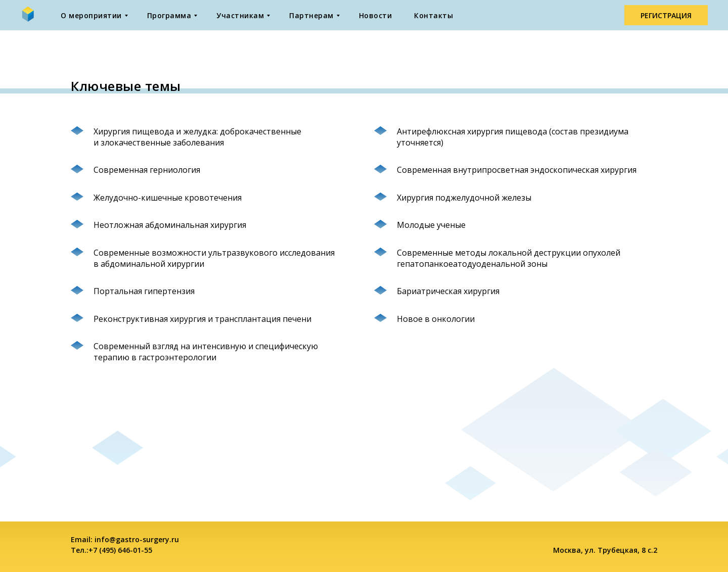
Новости (376, 15)
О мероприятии (91, 15)
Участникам (240, 15)
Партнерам (311, 15)
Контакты (434, 15)
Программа (169, 15)
